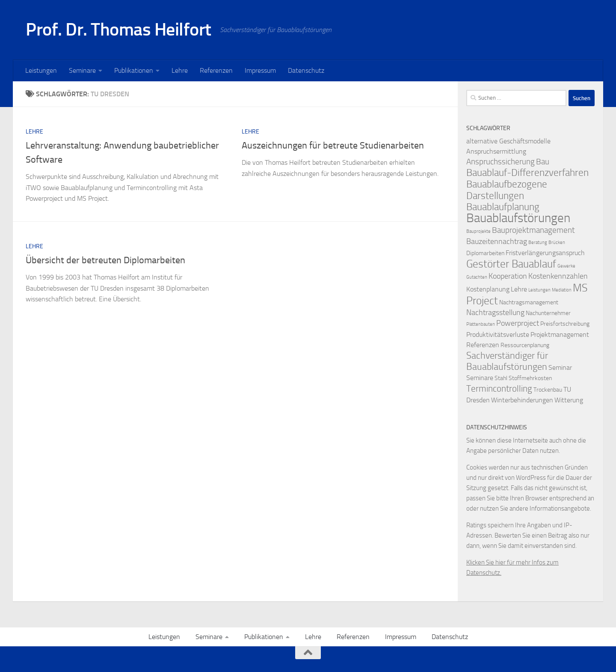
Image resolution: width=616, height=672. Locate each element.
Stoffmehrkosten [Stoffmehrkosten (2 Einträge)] (530, 378)
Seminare (82, 70)
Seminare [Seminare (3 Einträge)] (480, 378)
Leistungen (41, 70)
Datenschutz (306, 70)
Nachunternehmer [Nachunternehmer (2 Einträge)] (548, 313)
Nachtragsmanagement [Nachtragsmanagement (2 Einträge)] (529, 302)
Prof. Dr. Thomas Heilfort (118, 30)
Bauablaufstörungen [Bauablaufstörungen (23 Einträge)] (518, 218)
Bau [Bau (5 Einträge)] (543, 162)
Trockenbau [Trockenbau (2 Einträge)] (548, 390)
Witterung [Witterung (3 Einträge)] (569, 400)
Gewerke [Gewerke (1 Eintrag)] (566, 266)
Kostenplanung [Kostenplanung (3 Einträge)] (488, 289)
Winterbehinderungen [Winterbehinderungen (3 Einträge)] (522, 400)
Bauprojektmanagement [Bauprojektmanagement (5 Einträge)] (533, 230)
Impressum (260, 70)
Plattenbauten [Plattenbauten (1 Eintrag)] (481, 324)
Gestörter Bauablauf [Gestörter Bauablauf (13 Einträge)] (511, 264)
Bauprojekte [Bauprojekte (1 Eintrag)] (478, 231)
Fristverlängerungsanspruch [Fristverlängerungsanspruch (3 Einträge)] (545, 253)
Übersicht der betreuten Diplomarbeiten (105, 260)
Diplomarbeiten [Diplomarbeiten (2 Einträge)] (485, 253)
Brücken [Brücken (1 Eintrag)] (557, 242)
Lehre (180, 70)
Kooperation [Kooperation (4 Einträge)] (508, 276)
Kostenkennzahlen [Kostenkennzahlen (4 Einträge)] (558, 276)
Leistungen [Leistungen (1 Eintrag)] (539, 290)
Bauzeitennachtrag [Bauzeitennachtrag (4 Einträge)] (497, 242)
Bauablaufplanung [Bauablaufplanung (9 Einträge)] (503, 207)
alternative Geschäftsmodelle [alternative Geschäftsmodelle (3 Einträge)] (508, 141)
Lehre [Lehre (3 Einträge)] (519, 289)
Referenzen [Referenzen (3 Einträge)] (483, 345)
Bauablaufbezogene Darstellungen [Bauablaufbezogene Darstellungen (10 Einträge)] (507, 190)
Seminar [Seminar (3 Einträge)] (560, 367)
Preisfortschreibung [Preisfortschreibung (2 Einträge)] (565, 324)
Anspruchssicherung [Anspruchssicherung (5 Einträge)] (500, 162)
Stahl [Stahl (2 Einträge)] (501, 378)
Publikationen (134, 70)
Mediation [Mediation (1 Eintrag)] (562, 290)
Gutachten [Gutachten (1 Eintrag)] (477, 277)
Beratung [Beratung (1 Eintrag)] (538, 242)
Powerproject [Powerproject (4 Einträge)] (518, 323)
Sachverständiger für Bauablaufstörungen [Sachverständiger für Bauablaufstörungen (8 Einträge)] (507, 361)
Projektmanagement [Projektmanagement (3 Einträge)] (560, 335)
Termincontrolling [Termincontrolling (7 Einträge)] (499, 388)
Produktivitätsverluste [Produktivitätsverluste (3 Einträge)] (498, 335)
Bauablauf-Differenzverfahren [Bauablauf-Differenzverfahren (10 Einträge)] (527, 172)
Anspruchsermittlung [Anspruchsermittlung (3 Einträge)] (496, 151)
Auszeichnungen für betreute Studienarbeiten (333, 146)
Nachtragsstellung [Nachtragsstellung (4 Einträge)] (495, 313)
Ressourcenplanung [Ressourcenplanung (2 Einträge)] (525, 345)
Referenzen (216, 70)
